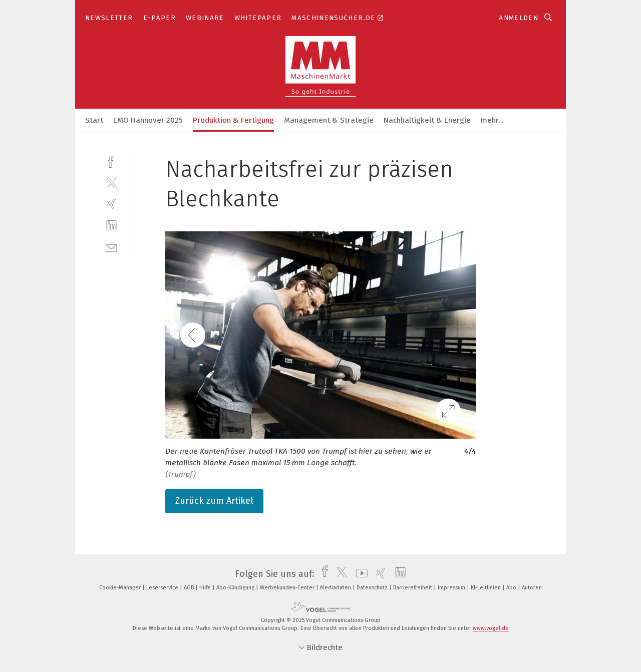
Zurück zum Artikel (214, 501)
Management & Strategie (329, 120)
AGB (190, 588)
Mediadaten (336, 588)
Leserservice (163, 588)
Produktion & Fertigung (233, 120)
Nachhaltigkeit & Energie (427, 120)
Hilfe (206, 588)
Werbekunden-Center (288, 588)
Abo (512, 588)
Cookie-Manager (121, 588)
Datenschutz (373, 588)
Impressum (452, 588)
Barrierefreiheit (413, 588)
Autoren (532, 588)
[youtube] (359, 574)
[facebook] (111, 161)
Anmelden (519, 18)
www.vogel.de (491, 628)
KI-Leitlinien (487, 588)
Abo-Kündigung (236, 588)
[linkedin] (111, 226)
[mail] (111, 247)
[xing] (111, 204)
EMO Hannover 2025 (148, 120)
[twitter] (111, 183)
